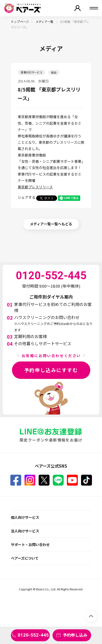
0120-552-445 (33, 635)
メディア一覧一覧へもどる (51, 224)
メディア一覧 (45, 22)
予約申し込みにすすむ (51, 370)
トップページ (20, 22)
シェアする (27, 197)
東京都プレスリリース (35, 187)
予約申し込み (75, 635)
